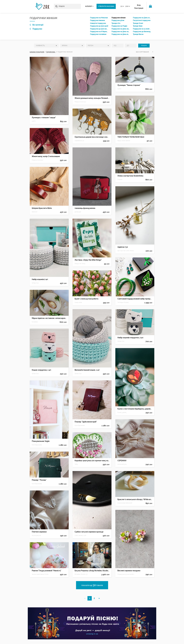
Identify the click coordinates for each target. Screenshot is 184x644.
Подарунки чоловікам (98, 34)
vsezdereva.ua (79, 141)
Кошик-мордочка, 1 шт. (42, 370)
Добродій (78, 212)
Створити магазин (106, 6)
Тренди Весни (138, 34)
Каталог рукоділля (37, 52)
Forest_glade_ (122, 412)
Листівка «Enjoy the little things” (88, 260)
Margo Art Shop (80, 264)
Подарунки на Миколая (99, 18)
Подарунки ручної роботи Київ (126, 574)
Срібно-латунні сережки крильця (89, 532)
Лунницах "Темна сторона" (129, 85)
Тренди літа (116, 23)
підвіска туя (123, 247)
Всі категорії (36, 25)
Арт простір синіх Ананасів (126, 251)
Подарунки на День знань (142, 18)
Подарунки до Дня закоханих (99, 29)
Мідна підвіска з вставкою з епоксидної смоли (49, 318)
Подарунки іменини (97, 20)
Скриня (120, 179)
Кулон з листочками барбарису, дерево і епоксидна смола (135, 409)
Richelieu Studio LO (81, 574)
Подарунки (36, 29)
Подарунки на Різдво (119, 26)
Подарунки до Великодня (142, 32)
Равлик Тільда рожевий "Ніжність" (47, 571)
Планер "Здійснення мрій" (86, 422)
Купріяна (35, 322)
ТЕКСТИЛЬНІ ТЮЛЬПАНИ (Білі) (131, 137)
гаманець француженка (85, 208)
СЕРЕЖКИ (122, 461)
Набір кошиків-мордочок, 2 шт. (131, 338)
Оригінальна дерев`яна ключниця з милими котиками (92, 137)
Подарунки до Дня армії (99, 26)
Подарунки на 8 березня (99, 32)
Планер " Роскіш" (39, 480)
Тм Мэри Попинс (123, 302)
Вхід (139, 5)
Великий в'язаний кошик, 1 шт (87, 370)
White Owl (35, 283)
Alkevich (35, 212)
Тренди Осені (138, 23)
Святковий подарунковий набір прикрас (135, 299)
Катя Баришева (37, 445)
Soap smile (78, 302)
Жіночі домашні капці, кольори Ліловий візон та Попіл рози (92, 98)
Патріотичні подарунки (142, 20)
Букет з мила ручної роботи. (87, 299)
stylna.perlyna (36, 535)
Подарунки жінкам (118, 18)
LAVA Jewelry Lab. (81, 535)
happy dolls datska (124, 141)
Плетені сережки (39, 532)
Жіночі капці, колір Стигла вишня (46, 156)
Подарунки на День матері (121, 29)
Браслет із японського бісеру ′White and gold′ (135, 499)
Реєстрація (139, 8)
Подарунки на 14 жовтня (142, 29)
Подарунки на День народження (121, 32)
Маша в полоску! (38, 160)
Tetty (76, 464)
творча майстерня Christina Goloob (40, 574)
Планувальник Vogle (41, 441)
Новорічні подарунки (98, 23)
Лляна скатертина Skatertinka (130, 176)
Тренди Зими (138, 26)
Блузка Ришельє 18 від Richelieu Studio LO (92, 571)
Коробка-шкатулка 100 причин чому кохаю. (92, 461)
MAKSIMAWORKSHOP (125, 503)
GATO (34, 121)
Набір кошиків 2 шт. (40, 279)
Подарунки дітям (118, 20)
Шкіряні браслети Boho (42, 208)
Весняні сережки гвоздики (129, 571)
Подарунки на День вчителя (121, 34)
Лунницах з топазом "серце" (44, 118)
